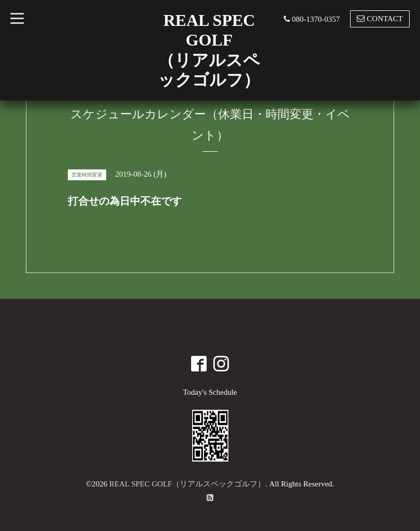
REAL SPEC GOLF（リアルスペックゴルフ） (187, 484)
